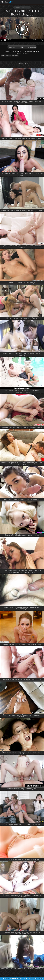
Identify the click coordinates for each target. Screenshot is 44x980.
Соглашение (4, 978)
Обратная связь (16, 978)
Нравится (12, 47)
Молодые (15, 56)
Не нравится (32, 47)
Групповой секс (6, 56)
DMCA (25, 978)
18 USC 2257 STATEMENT (36, 978)
